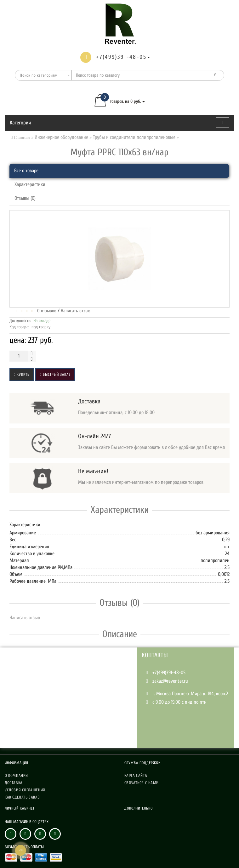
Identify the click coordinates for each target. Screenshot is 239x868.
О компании (16, 775)
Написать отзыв (76, 311)
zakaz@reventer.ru (170, 681)
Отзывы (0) (25, 198)
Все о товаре (28, 171)
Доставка (14, 783)
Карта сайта (136, 775)
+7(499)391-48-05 (169, 673)
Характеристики (30, 184)
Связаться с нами (142, 783)
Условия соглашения (25, 790)
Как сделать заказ (22, 797)
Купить (22, 374)
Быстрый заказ (55, 374)
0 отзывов (46, 311)
